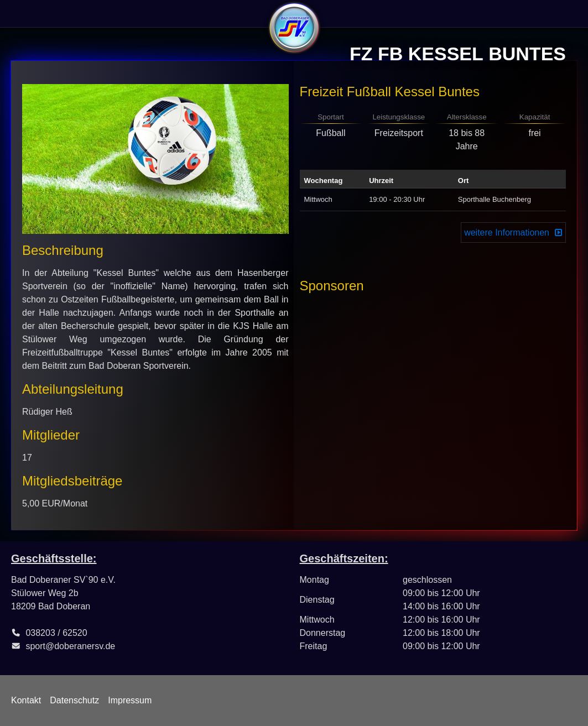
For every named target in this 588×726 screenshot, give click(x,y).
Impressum (130, 700)
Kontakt (26, 700)
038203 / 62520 (56, 633)
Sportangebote (86, 14)
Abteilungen (156, 14)
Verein (27, 14)
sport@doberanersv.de (70, 646)
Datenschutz (74, 700)
